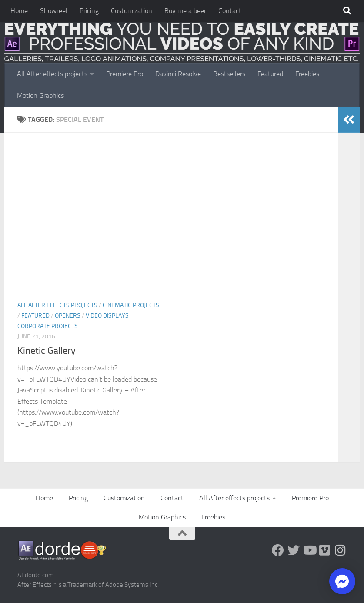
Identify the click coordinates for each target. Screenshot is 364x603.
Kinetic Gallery (47, 351)
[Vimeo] (325, 550)
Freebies (307, 74)
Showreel (54, 11)
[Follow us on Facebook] (278, 550)
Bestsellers (229, 74)
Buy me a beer (185, 11)
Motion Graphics (40, 95)
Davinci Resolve (178, 74)
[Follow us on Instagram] (341, 550)
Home (19, 11)
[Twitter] (294, 550)
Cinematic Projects (131, 305)
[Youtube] (309, 550)
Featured (270, 74)
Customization (132, 11)
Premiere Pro (125, 74)
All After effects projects (52, 74)
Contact (230, 11)
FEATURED (35, 316)
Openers (68, 316)
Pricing (89, 11)
